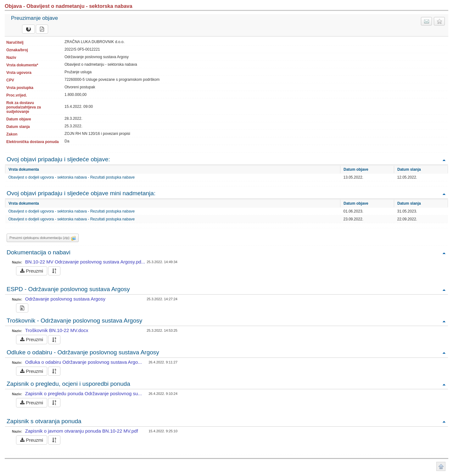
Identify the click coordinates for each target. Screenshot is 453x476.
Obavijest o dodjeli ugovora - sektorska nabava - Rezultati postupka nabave (72, 177)
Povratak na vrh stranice (441, 466)
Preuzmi (32, 271)
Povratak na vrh (444, 160)
